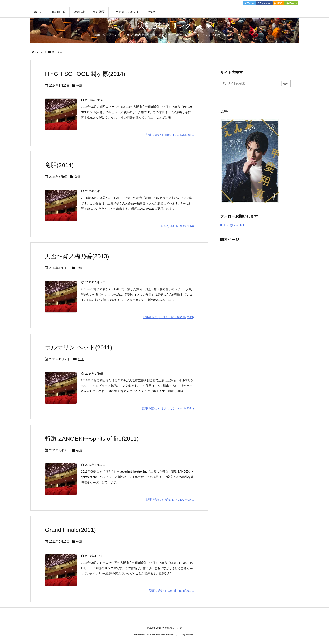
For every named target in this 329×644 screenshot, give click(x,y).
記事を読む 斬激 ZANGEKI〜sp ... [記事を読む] (170, 500)
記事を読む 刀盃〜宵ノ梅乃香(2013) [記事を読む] (168, 317)
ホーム (39, 52)
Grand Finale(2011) (70, 530)
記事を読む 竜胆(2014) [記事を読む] (177, 226)
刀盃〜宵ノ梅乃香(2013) (77, 256)
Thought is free (186, 634)
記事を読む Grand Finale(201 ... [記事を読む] (171, 591)
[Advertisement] (252, 310)
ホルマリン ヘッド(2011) (79, 347)
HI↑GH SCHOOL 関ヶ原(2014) (85, 74)
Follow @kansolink (232, 225)
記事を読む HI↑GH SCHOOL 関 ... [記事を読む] (170, 135)
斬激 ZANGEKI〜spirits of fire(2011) (92, 439)
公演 (79, 86)
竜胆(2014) (59, 165)
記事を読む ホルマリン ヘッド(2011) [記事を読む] (168, 408)
